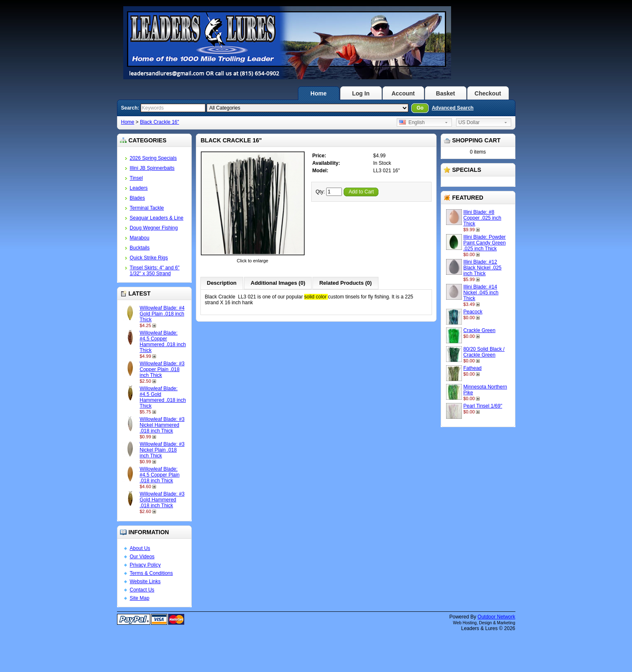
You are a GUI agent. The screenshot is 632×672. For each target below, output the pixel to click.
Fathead (473, 368)
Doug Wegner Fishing (154, 228)
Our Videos (142, 557)
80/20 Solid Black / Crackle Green (484, 352)
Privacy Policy (145, 565)
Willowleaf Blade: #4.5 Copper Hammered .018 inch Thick (163, 342)
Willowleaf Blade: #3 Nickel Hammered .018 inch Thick (162, 425)
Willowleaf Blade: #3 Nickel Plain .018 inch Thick (162, 450)
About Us (140, 548)
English (412, 122)
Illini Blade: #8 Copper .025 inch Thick (482, 218)
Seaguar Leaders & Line (157, 218)
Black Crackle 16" (159, 122)
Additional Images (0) (278, 283)
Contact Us (142, 590)
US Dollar (469, 122)
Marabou (140, 238)
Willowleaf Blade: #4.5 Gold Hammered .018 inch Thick (163, 397)
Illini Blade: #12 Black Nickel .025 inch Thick (483, 268)
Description (222, 283)
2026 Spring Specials (153, 158)
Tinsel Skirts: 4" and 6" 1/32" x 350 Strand (155, 271)
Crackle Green (479, 330)
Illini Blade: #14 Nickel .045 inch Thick (481, 293)
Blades (138, 198)
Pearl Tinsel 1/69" (483, 406)
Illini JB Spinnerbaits (152, 168)
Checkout (488, 93)
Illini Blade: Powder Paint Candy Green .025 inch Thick (485, 243)
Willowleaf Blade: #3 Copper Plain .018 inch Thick (162, 369)
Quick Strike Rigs (149, 258)
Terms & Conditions (151, 573)
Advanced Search (453, 108)
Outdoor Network (497, 617)
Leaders (139, 188)
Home (318, 93)
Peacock (473, 312)
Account (403, 93)
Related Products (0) (345, 283)
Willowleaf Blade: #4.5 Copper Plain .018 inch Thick (160, 475)
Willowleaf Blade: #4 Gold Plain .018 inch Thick (162, 314)
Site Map (140, 598)
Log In (361, 93)
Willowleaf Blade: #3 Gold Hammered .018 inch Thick (162, 500)
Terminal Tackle (147, 208)
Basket (446, 93)
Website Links (145, 582)
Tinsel (137, 178)
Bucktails (140, 248)
